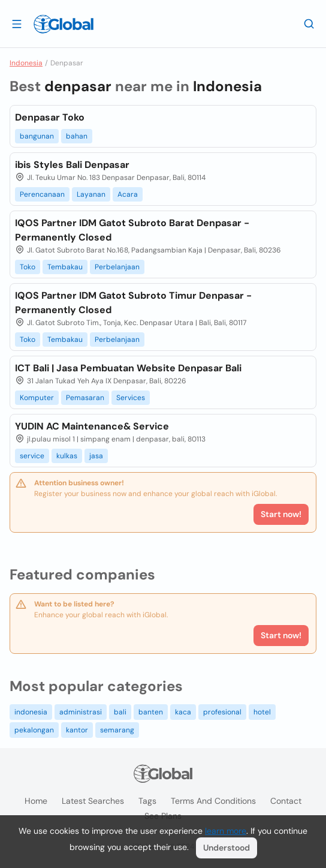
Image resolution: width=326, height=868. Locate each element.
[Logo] (64, 24)
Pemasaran (85, 398)
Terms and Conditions (213, 801)
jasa (96, 456)
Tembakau (65, 267)
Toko (28, 267)
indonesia (31, 712)
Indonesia (26, 63)
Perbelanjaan (117, 267)
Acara (128, 194)
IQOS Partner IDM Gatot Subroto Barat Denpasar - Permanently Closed (132, 230)
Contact (286, 801)
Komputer (37, 398)
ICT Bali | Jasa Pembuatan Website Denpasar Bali (128, 368)
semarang (117, 730)
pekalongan (34, 730)
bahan (77, 136)
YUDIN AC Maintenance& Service (92, 426)
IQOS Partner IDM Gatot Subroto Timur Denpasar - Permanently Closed (133, 303)
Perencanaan (42, 194)
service (32, 456)
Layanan (91, 194)
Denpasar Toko (50, 117)
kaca (183, 712)
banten (151, 712)
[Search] (309, 23)
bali (120, 712)
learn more (226, 831)
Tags (147, 801)
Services (131, 398)
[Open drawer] (17, 23)
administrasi (81, 712)
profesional (222, 712)
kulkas (67, 456)
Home (36, 801)
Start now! (281, 635)
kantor (77, 730)
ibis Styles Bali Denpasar (72, 165)
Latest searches (93, 801)
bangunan (37, 136)
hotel (262, 712)
